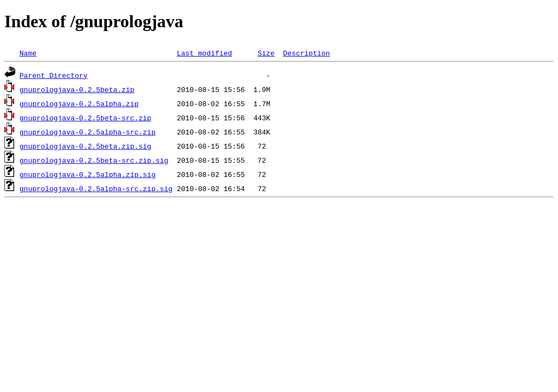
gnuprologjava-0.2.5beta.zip (77, 89)
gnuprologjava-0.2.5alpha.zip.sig (88, 174)
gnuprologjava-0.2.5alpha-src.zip (88, 132)
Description (306, 53)
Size (266, 53)
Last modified (204, 53)
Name (28, 53)
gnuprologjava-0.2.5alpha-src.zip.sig (96, 188)
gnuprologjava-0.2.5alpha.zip (79, 103)
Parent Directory (54, 75)
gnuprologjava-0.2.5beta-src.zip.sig (94, 160)
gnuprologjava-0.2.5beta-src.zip (86, 118)
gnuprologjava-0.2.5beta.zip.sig (86, 146)
